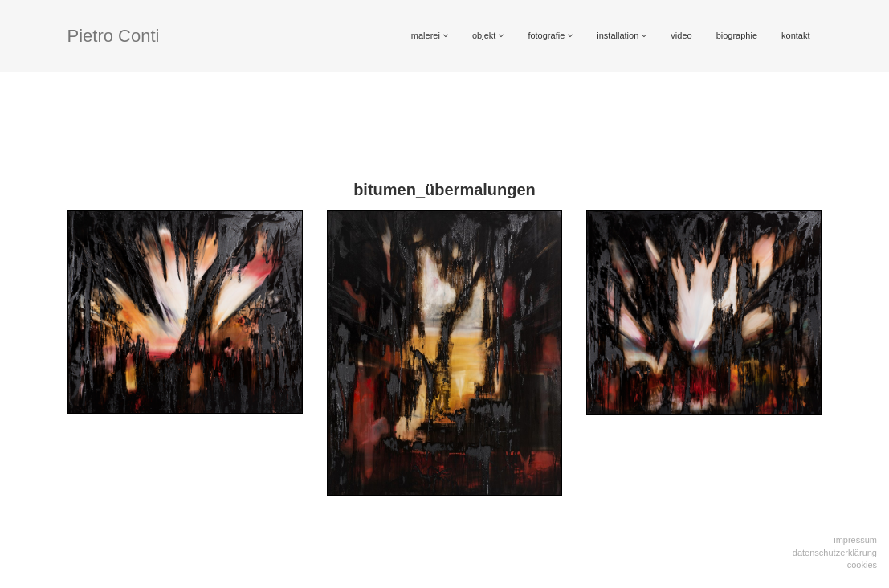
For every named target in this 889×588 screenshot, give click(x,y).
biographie (737, 35)
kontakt (795, 35)
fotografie (550, 35)
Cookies (862, 565)
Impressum (855, 540)
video (681, 35)
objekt (488, 35)
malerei (430, 35)
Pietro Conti (114, 36)
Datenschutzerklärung (835, 553)
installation (622, 35)
